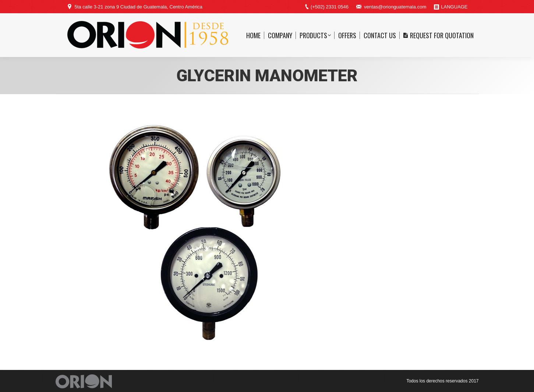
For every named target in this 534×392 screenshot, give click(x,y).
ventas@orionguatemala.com (395, 7)
